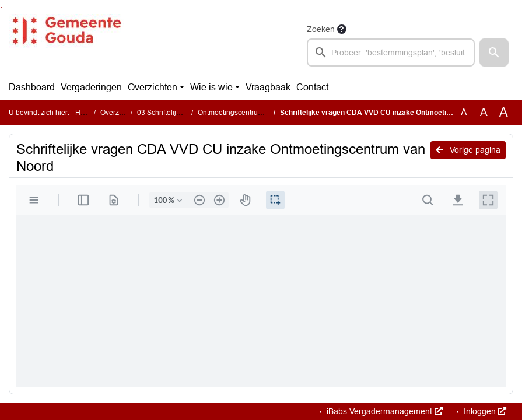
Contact (312, 87)
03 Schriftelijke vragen (172, 113)
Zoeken (321, 29)
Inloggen (484, 411)
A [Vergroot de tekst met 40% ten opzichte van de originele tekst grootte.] (504, 113)
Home (85, 113)
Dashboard (32, 87)
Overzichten (153, 87)
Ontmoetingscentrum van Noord (248, 113)
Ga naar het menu (3, 7)
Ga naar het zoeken (1, 7)
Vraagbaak (268, 87)
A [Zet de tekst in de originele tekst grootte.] (464, 112)
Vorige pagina (468, 150)
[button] (494, 52)
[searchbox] (391, 52)
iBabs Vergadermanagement (383, 411)
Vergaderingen (91, 87)
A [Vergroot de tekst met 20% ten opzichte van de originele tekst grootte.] (484, 112)
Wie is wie (211, 87)
